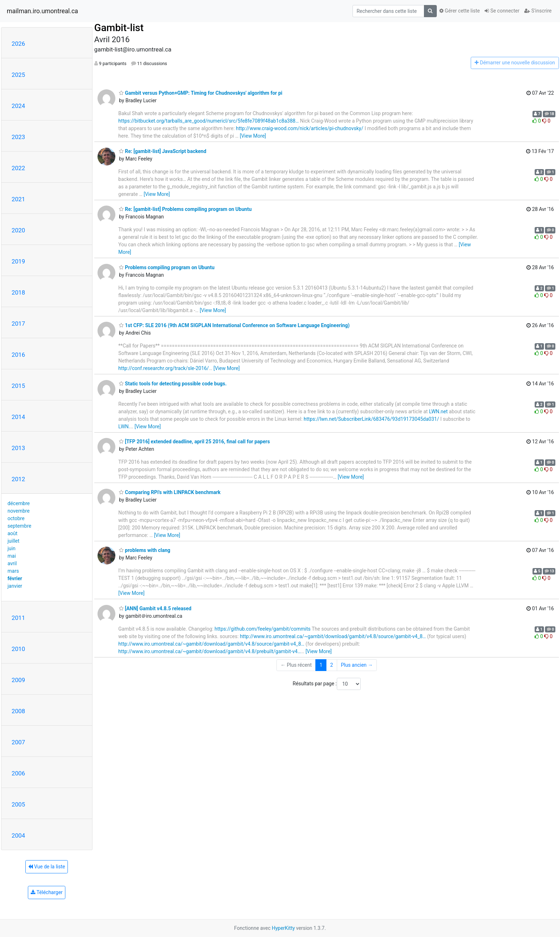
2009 (19, 680)
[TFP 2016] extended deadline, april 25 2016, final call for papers (194, 442)
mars (13, 571)
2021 (19, 199)
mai (12, 556)
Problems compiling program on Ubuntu (167, 267)
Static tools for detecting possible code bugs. (173, 384)
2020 (19, 230)
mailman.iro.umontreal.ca (42, 11)
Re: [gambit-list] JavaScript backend (162, 151)
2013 (19, 448)
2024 (19, 106)
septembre (19, 526)
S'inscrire (538, 11)
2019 (19, 261)
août (12, 533)
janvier (15, 586)
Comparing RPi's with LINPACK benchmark (170, 492)
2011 (19, 618)
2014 (19, 417)
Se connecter (502, 11)
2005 (19, 804)
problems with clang (145, 550)
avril (12, 563)
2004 (19, 835)
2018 (19, 292)
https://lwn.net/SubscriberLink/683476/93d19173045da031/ (371, 419)
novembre (19, 511)
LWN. (124, 426)
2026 (19, 44)
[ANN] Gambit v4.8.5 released (155, 608)
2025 (19, 75)
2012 (19, 479)
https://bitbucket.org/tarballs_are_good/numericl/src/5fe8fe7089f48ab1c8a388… (208, 121)
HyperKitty (283, 928)
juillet (13, 541)
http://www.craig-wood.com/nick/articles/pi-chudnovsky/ (300, 128)
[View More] (253, 136)
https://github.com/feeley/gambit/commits (263, 629)
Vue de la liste (47, 867)
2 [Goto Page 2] (332, 665)
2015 (19, 386)
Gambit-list (119, 28)
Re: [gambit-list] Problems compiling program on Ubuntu (185, 209)
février (15, 578)
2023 (19, 137)
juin (11, 548)
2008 (19, 711)
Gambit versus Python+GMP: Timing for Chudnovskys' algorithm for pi (201, 93)
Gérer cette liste (460, 11)
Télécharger (47, 892)
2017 (19, 324)
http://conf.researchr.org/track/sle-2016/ (164, 368)
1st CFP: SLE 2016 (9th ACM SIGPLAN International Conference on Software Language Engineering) (234, 325)
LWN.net (438, 411)
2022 (19, 168)
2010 (19, 649)
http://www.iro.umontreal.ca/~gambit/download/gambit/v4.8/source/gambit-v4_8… (333, 636)
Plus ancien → (357, 665)
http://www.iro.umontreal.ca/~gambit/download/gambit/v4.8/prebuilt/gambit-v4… (209, 651)
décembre (19, 503)
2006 (19, 773)
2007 (19, 742)
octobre (16, 518)
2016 (19, 355)
